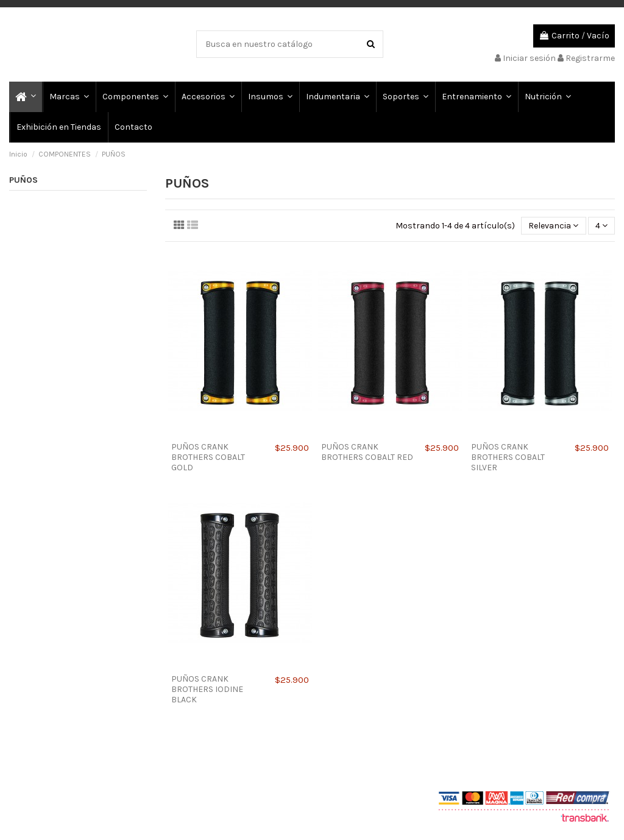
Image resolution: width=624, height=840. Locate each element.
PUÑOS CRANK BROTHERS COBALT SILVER (508, 457)
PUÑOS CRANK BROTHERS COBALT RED (367, 452)
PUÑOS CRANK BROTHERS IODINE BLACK (207, 689)
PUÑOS (23, 180)
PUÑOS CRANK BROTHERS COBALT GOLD (208, 457)
